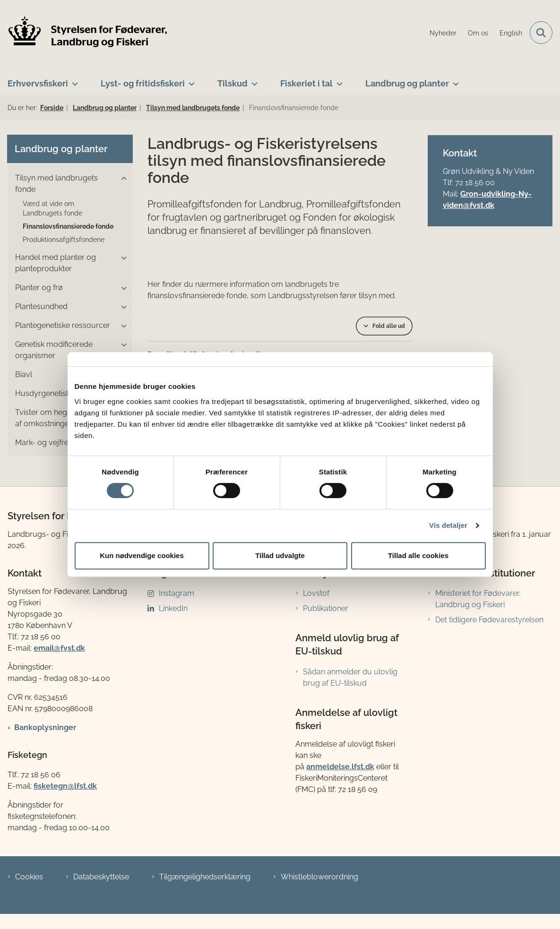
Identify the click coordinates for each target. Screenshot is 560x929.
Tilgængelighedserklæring (205, 877)
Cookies (29, 877)
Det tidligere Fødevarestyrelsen (489, 620)
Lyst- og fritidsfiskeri (143, 83)
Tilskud (233, 83)
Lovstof (316, 593)
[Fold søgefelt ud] (541, 33)
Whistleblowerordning (319, 877)
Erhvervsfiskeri (38, 83)
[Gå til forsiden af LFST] (84, 33)
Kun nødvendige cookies (142, 555)
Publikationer (326, 608)
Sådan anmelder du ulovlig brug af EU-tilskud (350, 677)
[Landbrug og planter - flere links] (454, 80)
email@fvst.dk (59, 648)
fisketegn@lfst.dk (65, 786)
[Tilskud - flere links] (253, 80)
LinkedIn (173, 608)
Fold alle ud (389, 326)
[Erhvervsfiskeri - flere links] (73, 80)
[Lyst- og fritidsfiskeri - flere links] (190, 80)
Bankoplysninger (45, 727)
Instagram (177, 593)
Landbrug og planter (407, 83)
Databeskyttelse (101, 877)
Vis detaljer (448, 525)
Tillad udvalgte (280, 555)
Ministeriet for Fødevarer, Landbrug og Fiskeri (478, 599)
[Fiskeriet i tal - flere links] (338, 80)
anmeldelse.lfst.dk (340, 767)
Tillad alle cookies (418, 555)
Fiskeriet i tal (306, 83)
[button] (121, 179)
